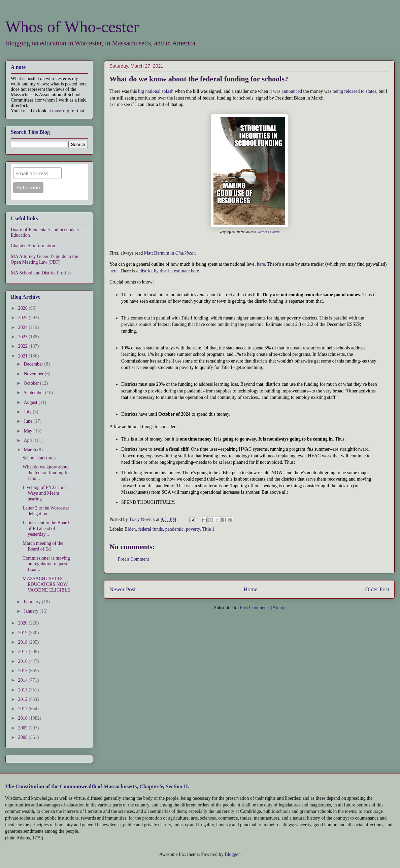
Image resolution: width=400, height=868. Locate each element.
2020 (24, 623)
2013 (24, 690)
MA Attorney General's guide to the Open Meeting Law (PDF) (44, 259)
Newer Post (123, 589)
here (261, 264)
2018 (24, 642)
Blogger (232, 854)
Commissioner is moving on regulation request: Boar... (46, 564)
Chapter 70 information (33, 246)
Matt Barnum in (169, 253)
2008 (24, 737)
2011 (23, 709)
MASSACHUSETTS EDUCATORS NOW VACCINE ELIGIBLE (46, 584)
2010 (24, 718)
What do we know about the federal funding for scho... (46, 473)
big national (149, 91)
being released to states (354, 91)
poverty (193, 529)
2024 (24, 327)
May (28, 431)
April (29, 440)
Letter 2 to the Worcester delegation (46, 511)
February (33, 602)
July (28, 412)
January (31, 611)
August (31, 402)
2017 (24, 652)
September (34, 393)
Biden (130, 529)
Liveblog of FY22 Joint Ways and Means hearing (45, 493)
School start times (39, 458)
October (32, 383)
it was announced (286, 91)
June (28, 421)
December (34, 364)
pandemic (174, 529)
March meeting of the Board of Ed (43, 546)
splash (168, 91)
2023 (24, 337)
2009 (24, 728)
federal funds (150, 529)
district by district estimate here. (170, 271)
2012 (24, 699)
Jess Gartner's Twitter (265, 232)
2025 (24, 318)
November (34, 374)
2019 (24, 633)
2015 (24, 671)
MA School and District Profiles (41, 273)
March (30, 450)
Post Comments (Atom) (262, 608)
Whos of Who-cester (72, 27)
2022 (24, 346)
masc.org (61, 111)
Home (250, 589)
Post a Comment (134, 559)
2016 (24, 661)
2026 (24, 308)
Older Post (377, 589)
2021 (24, 356)
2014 (24, 680)
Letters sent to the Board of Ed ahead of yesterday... (46, 529)
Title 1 (208, 529)
